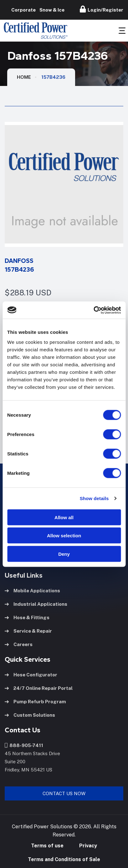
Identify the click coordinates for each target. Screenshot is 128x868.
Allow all (64, 517)
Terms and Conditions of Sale (64, 859)
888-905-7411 (24, 745)
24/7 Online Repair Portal (39, 688)
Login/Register (102, 9)
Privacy (88, 846)
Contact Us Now (64, 793)
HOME (24, 77)
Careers (19, 644)
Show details (94, 498)
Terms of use (47, 846)
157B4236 (53, 77)
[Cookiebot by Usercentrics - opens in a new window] (93, 310)
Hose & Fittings (27, 617)
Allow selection (64, 536)
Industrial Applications (36, 604)
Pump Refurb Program (35, 702)
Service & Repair (28, 631)
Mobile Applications (32, 591)
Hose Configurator (31, 675)
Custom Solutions (30, 715)
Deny (64, 554)
